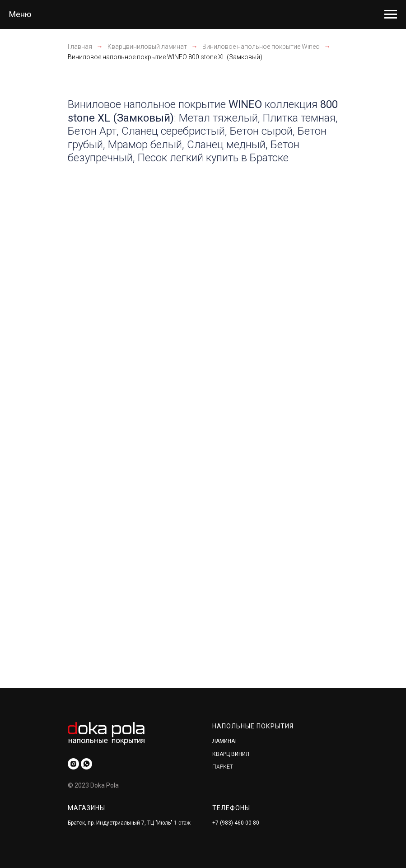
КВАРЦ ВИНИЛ (231, 754)
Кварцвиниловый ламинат (147, 47)
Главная (80, 47)
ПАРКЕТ (223, 767)
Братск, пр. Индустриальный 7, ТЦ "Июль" (120, 823)
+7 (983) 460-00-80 (236, 823)
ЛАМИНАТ (225, 741)
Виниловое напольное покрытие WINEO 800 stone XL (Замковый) (165, 57)
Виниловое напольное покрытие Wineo (261, 47)
